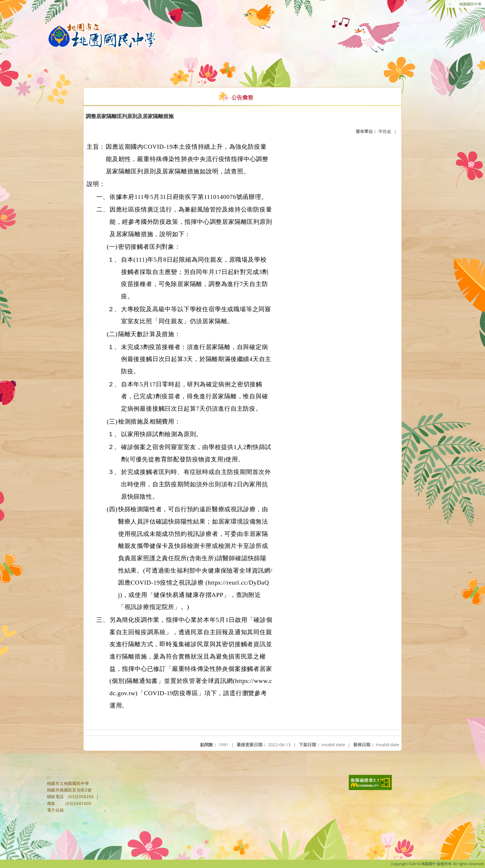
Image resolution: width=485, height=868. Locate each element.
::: (450, 4)
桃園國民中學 (470, 4)
